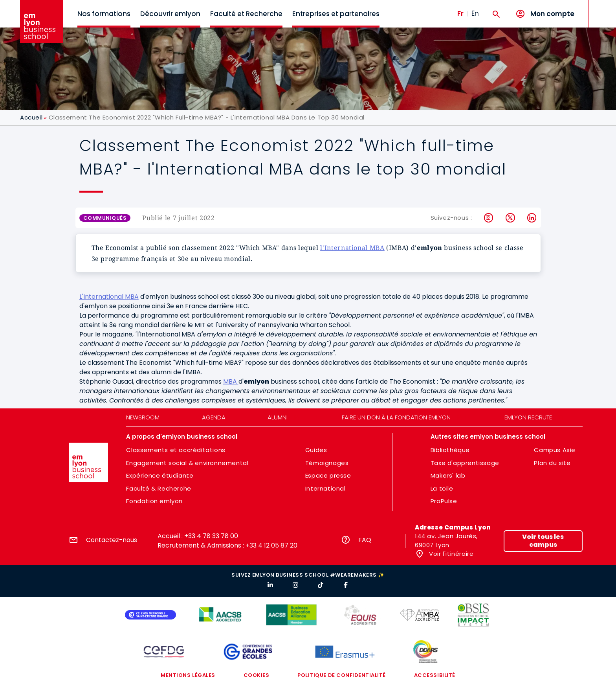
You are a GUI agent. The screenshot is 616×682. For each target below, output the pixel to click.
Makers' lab (448, 475)
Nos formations (104, 14)
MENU (600, 8)
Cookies (257, 675)
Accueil (31, 117)
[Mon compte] (545, 14)
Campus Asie (555, 450)
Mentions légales (188, 675)
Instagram (489, 218)
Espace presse (328, 475)
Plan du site (552, 463)
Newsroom (143, 417)
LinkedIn (532, 218)
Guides (316, 450)
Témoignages (327, 463)
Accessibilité (435, 675)
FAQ (365, 540)
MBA (231, 381)
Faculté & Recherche (159, 488)
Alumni (278, 417)
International (325, 488)
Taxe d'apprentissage (465, 463)
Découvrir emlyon (170, 14)
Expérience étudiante (160, 475)
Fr (460, 13)
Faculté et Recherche (246, 14)
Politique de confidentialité (342, 675)
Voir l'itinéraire (451, 554)
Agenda (214, 417)
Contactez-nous (112, 540)
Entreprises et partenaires (336, 14)
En (475, 13)
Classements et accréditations (176, 450)
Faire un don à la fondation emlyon (396, 417)
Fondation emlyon (154, 501)
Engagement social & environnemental (187, 463)
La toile (442, 488)
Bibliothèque (450, 450)
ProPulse (444, 501)
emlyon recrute (528, 417)
